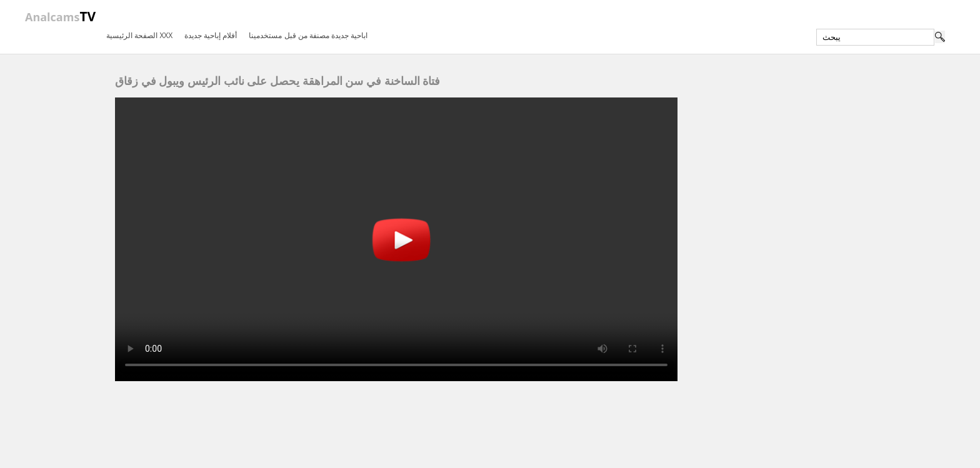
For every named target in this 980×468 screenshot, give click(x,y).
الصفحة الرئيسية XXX (139, 35)
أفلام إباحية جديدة (211, 35)
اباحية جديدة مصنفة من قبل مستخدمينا (308, 35)
